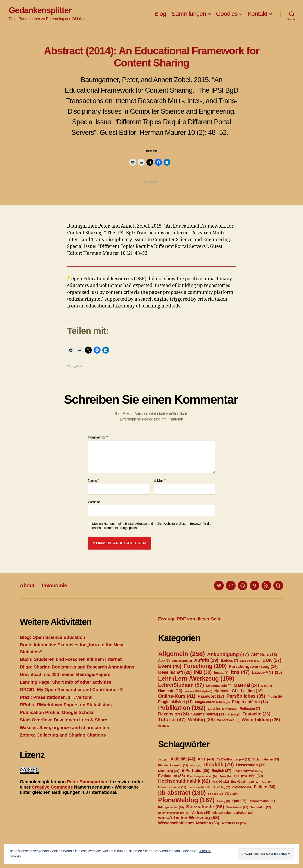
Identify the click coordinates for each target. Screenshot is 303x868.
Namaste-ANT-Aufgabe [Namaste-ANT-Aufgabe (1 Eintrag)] (198, 691)
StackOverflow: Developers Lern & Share (63, 720)
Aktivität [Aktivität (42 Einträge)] (183, 759)
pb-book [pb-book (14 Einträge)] (216, 794)
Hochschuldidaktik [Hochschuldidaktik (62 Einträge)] (184, 781)
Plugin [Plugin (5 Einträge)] (275, 697)
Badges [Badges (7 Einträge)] (229, 660)
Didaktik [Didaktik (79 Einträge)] (218, 765)
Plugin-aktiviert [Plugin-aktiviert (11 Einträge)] (175, 702)
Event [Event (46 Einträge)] (170, 666)
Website (94, 502)
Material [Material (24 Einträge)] (246, 685)
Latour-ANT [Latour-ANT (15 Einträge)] (267, 672)
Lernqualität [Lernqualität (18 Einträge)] (199, 787)
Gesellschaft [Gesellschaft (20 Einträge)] (175, 672)
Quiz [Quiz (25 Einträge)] (239, 801)
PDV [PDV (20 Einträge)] (231, 794)
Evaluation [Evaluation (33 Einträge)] (171, 776)
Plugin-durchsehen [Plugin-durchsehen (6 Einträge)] (212, 702)
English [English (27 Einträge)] (221, 771)
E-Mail (160, 481)
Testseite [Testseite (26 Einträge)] (257, 714)
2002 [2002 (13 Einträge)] (163, 760)
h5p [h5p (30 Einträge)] (256, 776)
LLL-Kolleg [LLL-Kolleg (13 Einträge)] (221, 787)
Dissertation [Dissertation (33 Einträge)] (251, 765)
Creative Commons (52, 787)
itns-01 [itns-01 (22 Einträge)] (221, 782)
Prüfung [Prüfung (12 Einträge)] (224, 801)
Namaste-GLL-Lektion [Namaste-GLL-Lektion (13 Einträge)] (238, 691)
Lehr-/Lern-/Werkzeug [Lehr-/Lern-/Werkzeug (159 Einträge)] (196, 678)
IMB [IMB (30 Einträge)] (203, 672)
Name (94, 481)
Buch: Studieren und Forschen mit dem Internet (71, 659)
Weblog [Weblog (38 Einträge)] (201, 720)
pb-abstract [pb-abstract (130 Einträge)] (182, 793)
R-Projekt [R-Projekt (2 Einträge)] (230, 709)
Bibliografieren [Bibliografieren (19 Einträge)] (266, 759)
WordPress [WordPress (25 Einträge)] (234, 823)
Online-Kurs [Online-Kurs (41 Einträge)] (177, 696)
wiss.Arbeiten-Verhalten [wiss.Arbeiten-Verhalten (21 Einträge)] (233, 813)
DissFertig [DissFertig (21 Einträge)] (169, 771)
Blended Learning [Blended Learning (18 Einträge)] (173, 765)
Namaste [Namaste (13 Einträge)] (170, 691)
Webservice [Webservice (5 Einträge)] (228, 720)
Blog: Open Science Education (52, 637)
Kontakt (257, 14)
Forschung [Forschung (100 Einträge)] (205, 666)
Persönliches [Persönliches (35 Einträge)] (246, 696)
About (27, 585)
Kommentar (98, 437)
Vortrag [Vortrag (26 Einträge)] (201, 813)
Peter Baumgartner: (88, 782)
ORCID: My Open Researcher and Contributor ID (71, 689)
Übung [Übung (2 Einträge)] (164, 726)
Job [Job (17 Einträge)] (254, 782)
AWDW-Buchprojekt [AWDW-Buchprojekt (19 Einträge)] (233, 759)
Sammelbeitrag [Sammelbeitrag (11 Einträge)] (208, 714)
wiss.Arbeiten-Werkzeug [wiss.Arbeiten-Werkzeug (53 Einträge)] (189, 817)
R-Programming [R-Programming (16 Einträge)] (171, 807)
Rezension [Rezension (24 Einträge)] (173, 714)
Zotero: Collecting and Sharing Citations (63, 735)
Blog (160, 14)
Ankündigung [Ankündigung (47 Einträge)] (228, 654)
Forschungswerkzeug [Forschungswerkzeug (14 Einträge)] (253, 666)
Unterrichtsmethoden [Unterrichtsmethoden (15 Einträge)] (174, 813)
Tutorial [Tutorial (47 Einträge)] (172, 719)
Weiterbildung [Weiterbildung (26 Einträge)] (261, 720)
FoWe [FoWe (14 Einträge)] (225, 776)
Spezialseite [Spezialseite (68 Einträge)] (205, 807)
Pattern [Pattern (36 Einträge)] (265, 787)
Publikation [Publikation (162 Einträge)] (182, 708)
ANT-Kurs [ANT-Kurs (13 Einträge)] (264, 655)
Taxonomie (54, 585)
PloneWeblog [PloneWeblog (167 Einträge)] (186, 800)
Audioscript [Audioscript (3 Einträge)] (182, 661)
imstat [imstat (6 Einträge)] (221, 673)
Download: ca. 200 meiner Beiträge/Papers (65, 674)
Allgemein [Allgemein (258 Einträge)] (181, 654)
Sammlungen (189, 14)
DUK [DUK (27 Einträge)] (272, 660)
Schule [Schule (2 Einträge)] (234, 715)
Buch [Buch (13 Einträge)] (196, 766)
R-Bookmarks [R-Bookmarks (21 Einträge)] (262, 801)
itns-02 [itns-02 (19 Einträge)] (239, 782)
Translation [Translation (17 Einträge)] (261, 807)
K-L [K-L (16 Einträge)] (267, 782)
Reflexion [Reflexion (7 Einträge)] (250, 709)
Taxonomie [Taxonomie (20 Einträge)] (237, 807)
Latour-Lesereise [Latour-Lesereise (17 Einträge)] (172, 787)
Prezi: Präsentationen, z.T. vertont (56, 697)
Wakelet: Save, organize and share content (65, 727)
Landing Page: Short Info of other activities (66, 682)
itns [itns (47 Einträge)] (240, 672)
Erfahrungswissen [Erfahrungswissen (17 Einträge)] (248, 771)
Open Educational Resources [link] (102, 279)
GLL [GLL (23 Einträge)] (240, 776)
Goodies (227, 14)
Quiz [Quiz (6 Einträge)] (214, 709)
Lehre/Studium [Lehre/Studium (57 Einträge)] (181, 685)
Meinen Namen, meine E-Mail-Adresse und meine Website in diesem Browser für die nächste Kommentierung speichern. (152, 526)
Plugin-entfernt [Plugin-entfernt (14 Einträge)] (250, 702)
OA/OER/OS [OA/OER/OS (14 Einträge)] (242, 787)
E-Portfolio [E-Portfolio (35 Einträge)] (195, 771)
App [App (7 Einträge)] (164, 660)
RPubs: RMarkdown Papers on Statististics (66, 705)
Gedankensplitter (40, 10)
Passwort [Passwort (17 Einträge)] (211, 696)
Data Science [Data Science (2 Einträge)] (250, 661)
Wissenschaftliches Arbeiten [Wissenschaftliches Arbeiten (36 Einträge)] (189, 823)
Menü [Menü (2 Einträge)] (267, 686)
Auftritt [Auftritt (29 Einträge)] (206, 660)
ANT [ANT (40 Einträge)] (206, 759)
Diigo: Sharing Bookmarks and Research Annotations (77, 667)
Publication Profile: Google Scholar (57, 712)
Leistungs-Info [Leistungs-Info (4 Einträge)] (219, 686)
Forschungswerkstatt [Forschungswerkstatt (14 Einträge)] (202, 776)
